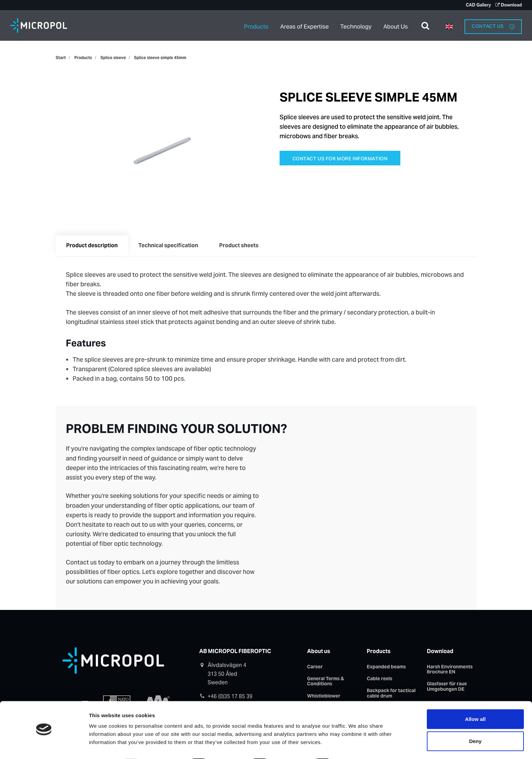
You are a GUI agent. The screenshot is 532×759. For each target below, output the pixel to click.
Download (509, 5)
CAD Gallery (478, 5)
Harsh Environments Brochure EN (450, 670)
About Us (396, 25)
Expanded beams (386, 667)
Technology (357, 25)
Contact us (493, 25)
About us (319, 652)
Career (315, 667)
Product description (92, 246)
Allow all (476, 700)
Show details (360, 746)
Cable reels (379, 680)
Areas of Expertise (305, 25)
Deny (476, 723)
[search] (425, 25)
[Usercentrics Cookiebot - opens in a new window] (44, 746)
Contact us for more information (340, 159)
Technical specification (170, 246)
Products (256, 25)
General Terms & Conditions (326, 682)
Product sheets (241, 246)
